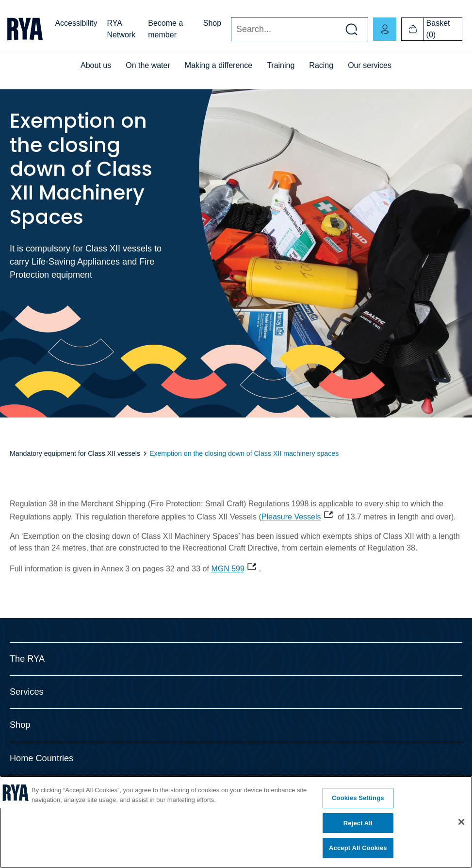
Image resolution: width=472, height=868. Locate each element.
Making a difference (219, 65)
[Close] (461, 822)
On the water (148, 65)
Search (231, 29)
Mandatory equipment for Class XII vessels (76, 453)
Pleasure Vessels (291, 517)
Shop (212, 23)
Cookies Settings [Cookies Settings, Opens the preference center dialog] (358, 798)
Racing (321, 65)
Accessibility (76, 23)
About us (96, 65)
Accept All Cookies (358, 848)
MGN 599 (228, 569)
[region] (236, 822)
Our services (370, 65)
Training (281, 65)
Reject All (358, 823)
